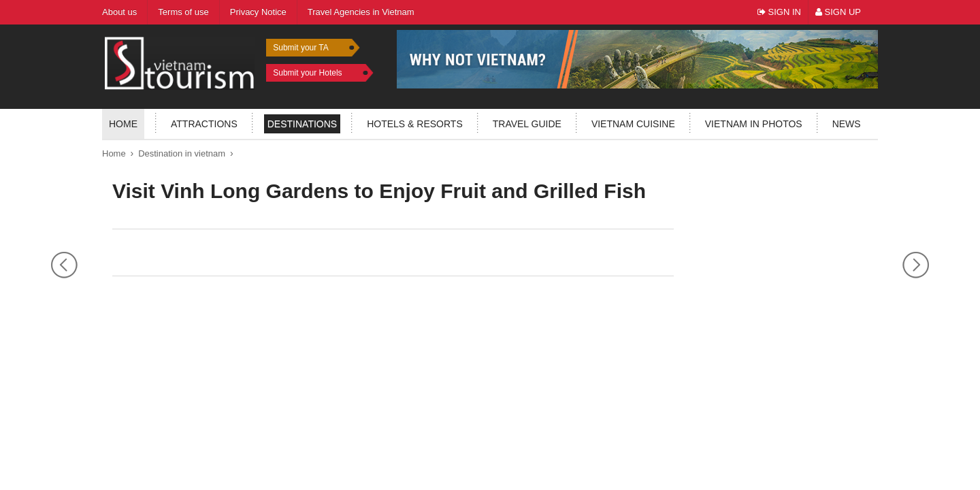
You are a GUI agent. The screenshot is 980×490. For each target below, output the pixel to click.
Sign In (779, 12)
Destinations (302, 124)
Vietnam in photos (754, 124)
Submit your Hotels (307, 73)
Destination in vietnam (182, 153)
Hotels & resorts (415, 124)
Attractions (204, 124)
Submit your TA (301, 48)
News (847, 124)
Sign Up (838, 12)
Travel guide (527, 124)
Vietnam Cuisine (633, 124)
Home (123, 124)
